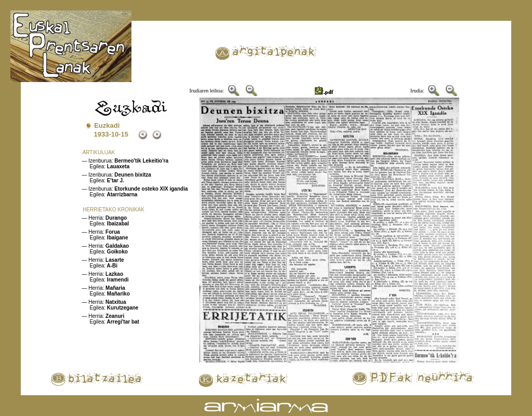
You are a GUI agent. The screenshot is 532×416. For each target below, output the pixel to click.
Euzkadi (107, 125)
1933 (102, 134)
